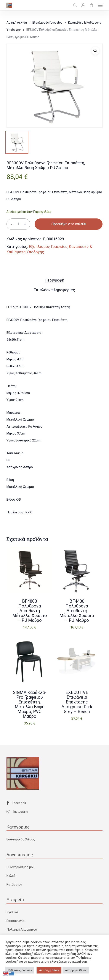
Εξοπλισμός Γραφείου (47, 23)
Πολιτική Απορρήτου (22, 930)
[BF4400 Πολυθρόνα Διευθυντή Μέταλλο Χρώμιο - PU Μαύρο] (77, 570)
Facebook (16, 803)
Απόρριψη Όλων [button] (76, 970)
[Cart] (91, 5)
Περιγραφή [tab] (54, 280)
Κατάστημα (14, 884)
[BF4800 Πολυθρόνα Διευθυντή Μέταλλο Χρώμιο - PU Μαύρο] (30, 570)
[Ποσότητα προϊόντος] (18, 224)
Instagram (17, 812)
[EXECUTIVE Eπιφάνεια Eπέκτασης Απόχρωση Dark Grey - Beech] (77, 662)
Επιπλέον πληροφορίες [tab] (54, 290)
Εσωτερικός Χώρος (21, 839)
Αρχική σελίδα (17, 23)
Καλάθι (11, 876)
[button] (100, 5)
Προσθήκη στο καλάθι (69, 224)
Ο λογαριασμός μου (21, 867)
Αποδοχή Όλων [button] (49, 970)
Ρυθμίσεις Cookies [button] (20, 970)
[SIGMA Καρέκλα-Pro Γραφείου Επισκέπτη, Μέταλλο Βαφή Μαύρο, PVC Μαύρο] (30, 662)
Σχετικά (12, 912)
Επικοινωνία (15, 921)
